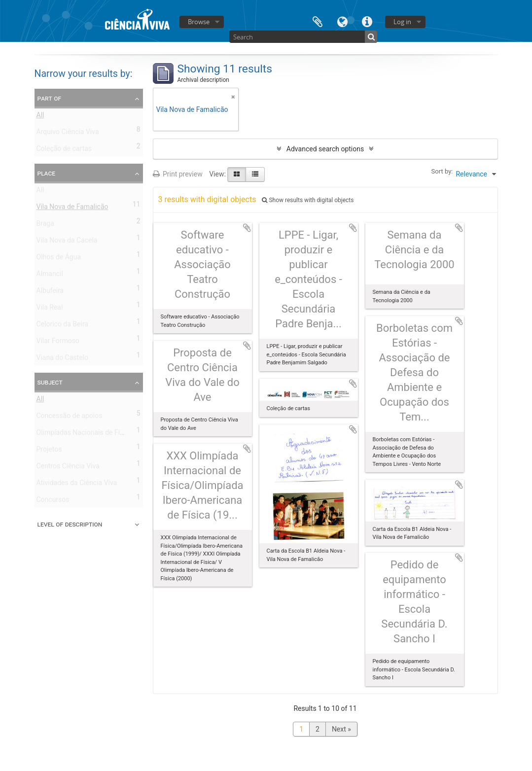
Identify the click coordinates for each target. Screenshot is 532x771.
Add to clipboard (247, 228)
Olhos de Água (59, 259)
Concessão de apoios (70, 418)
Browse (199, 22)
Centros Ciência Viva (68, 468)
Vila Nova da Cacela (67, 242)
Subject (50, 382)
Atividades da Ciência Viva (77, 485)
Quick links (367, 21)
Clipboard (318, 21)
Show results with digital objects (308, 200)
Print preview (178, 174)
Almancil (50, 276)
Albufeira (50, 292)
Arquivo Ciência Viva (68, 134)
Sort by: (442, 171)
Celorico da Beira (62, 326)
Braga (45, 225)
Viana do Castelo (62, 359)
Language (342, 21)
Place (47, 173)
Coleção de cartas (64, 150)
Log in (402, 22)
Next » (341, 729)
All (40, 117)
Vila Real (50, 309)
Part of (50, 98)
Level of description (70, 524)
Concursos (53, 501)
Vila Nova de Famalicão (72, 209)
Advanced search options (325, 149)
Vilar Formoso (58, 343)
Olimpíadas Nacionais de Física (85, 434)
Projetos (49, 451)
